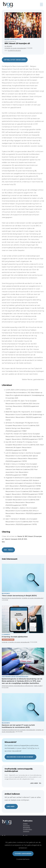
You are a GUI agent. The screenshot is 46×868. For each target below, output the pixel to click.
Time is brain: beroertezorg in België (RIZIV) (19, 596)
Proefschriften (27, 829)
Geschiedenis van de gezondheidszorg (15, 677)
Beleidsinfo (6, 593)
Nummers (26, 826)
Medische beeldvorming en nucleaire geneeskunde (18, 730)
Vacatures (26, 831)
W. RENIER (8, 46)
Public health (38, 686)
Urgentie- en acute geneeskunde (15, 48)
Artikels (25, 824)
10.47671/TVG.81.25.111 (14, 50)
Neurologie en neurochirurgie (11, 598)
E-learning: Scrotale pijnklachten (15, 637)
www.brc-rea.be (36, 146)
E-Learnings (6, 635)
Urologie (5, 642)
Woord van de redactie (13, 39)
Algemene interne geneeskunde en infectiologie (17, 686)
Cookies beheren (23, 859)
